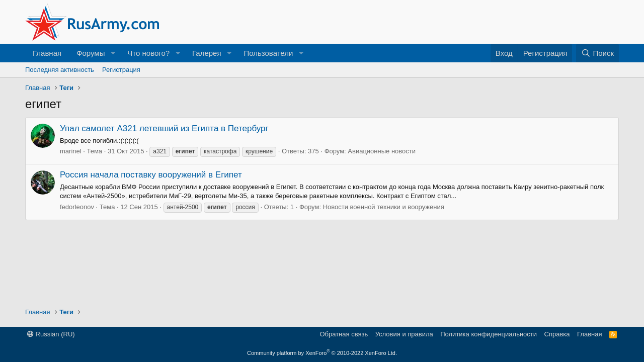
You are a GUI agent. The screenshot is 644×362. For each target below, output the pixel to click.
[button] (113, 53)
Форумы (91, 53)
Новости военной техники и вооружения (384, 207)
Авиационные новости (382, 151)
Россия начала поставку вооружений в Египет (151, 175)
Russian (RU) (51, 334)
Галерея (207, 53)
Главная (47, 53)
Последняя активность (60, 70)
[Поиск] (597, 53)
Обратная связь (344, 334)
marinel (71, 151)
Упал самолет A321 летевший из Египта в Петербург (164, 128)
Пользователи (268, 53)
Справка (557, 334)
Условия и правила (404, 334)
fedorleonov (77, 207)
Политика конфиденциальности (489, 334)
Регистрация (121, 70)
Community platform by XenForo (322, 353)
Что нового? (148, 53)
